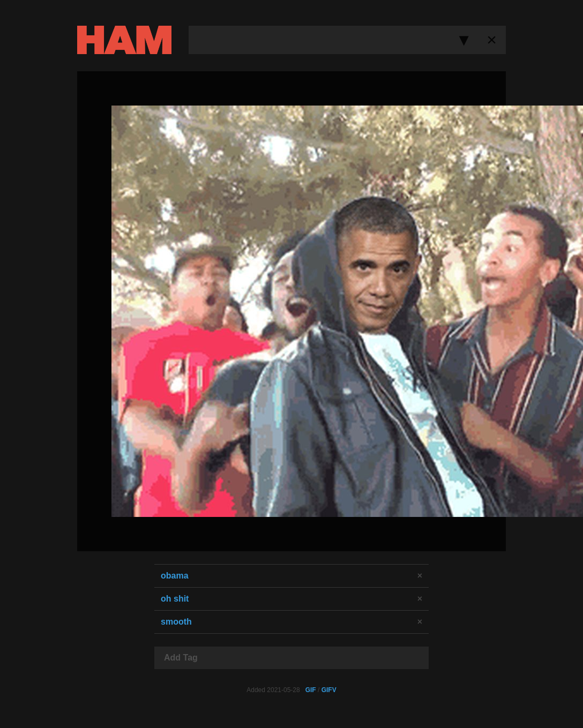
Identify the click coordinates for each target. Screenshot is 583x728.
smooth (176, 622)
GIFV (329, 690)
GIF (311, 690)
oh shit (175, 599)
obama (175, 576)
